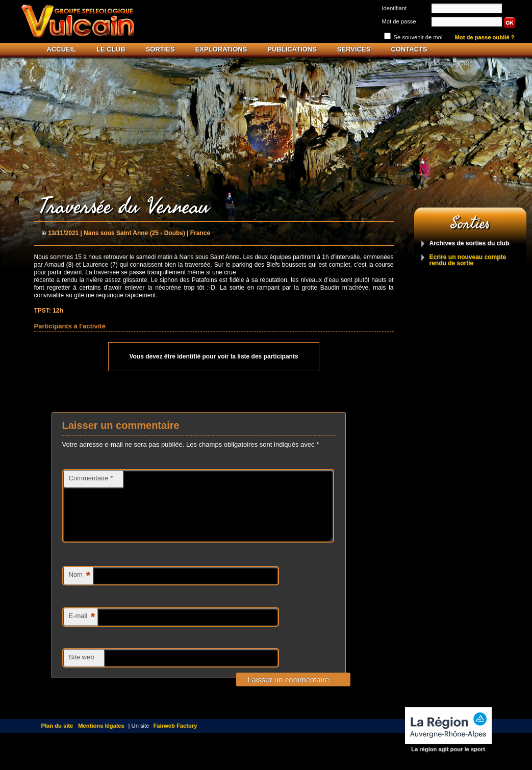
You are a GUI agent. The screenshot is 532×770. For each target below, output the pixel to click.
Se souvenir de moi (418, 37)
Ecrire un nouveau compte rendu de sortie (468, 260)
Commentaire (91, 478)
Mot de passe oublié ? (485, 37)
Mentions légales (101, 738)
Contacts (409, 49)
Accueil (62, 49)
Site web (82, 669)
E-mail (82, 630)
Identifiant (395, 8)
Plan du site (57, 738)
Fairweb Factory (175, 738)
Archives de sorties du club (470, 243)
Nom (80, 588)
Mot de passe (399, 21)
